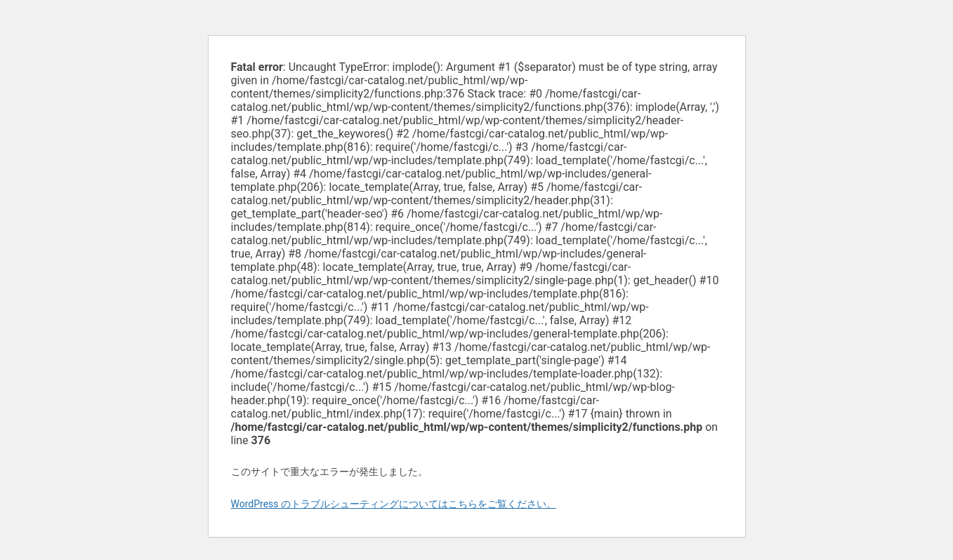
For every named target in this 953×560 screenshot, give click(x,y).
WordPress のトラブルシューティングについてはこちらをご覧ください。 (394, 504)
